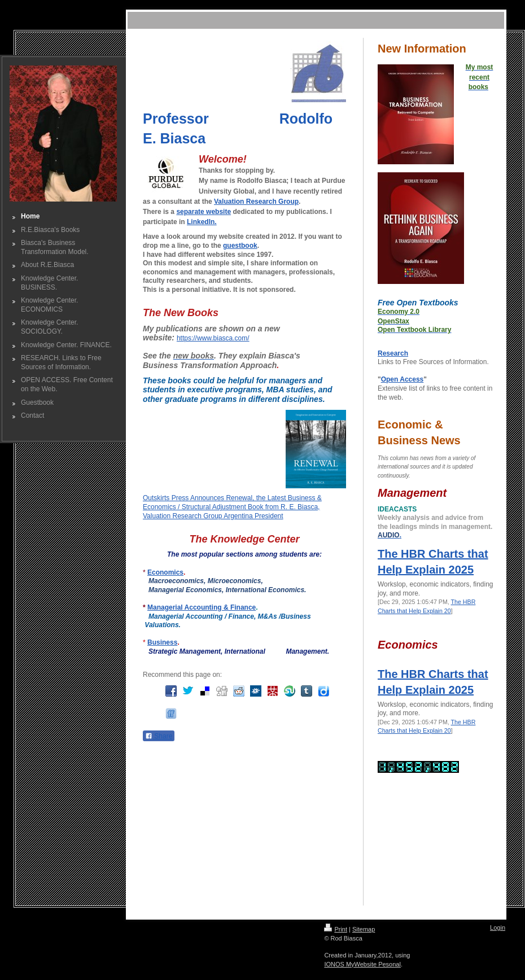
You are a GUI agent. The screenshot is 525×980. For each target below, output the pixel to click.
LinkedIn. (202, 222)
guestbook (240, 246)
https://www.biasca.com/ (213, 338)
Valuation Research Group (256, 202)
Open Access (403, 379)
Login (498, 928)
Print (336, 929)
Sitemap (364, 929)
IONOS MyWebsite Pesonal (362, 964)
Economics (165, 572)
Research (393, 353)
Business (162, 642)
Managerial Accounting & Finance (202, 607)
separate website (204, 212)
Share (159, 736)
